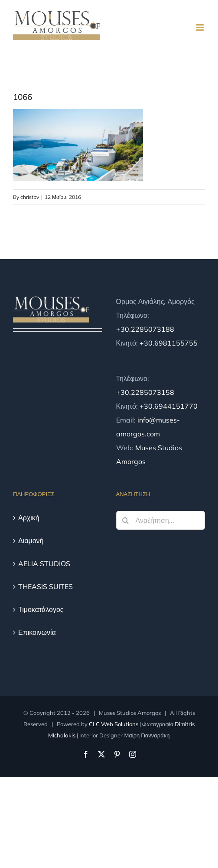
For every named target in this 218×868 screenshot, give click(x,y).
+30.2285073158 (145, 392)
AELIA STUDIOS (44, 564)
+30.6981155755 (169, 343)
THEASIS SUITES (46, 586)
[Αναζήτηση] (126, 520)
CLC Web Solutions (114, 724)
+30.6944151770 (169, 406)
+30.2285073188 (145, 329)
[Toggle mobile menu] (200, 27)
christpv (30, 197)
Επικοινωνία (37, 632)
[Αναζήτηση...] (161, 520)
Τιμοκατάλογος (41, 609)
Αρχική (29, 518)
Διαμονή (31, 541)
